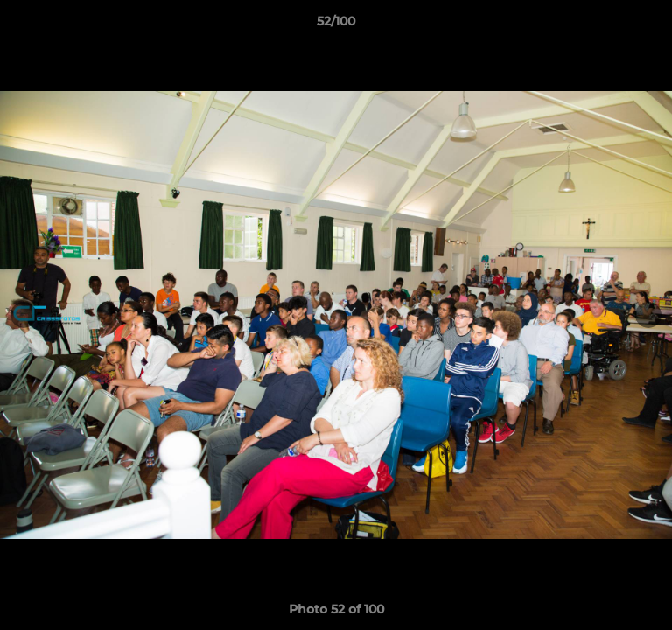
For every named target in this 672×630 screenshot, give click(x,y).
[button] (651, 25)
